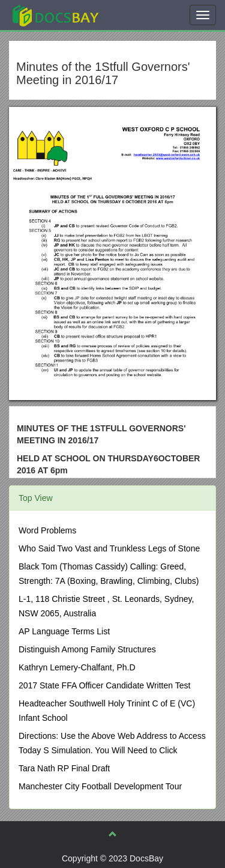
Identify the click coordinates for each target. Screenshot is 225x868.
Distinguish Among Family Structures (87, 649)
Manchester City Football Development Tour (100, 786)
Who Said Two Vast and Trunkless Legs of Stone (109, 548)
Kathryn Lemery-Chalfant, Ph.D (77, 667)
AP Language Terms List (64, 631)
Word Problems (47, 530)
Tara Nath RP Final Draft (64, 768)
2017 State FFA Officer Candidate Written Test (104, 685)
